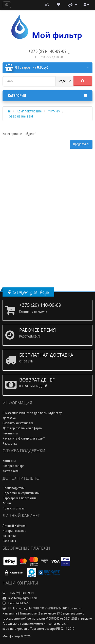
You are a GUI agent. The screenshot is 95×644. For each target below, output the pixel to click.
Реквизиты (10, 433)
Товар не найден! (20, 116)
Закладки (9, 536)
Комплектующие (29, 111)
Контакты (9, 461)
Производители (14, 488)
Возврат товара (13, 466)
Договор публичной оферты (22, 428)
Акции (7, 503)
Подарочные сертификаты (21, 493)
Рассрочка (10, 443)
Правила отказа (14, 508)
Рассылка (9, 541)
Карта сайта (11, 471)
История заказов (14, 531)
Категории (48, 96)
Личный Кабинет (14, 526)
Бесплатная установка (18, 423)
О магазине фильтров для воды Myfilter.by (32, 413)
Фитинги (54, 111)
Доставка (9, 418)
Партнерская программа (20, 498)
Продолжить (81, 144)
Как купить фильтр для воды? (24, 438)
